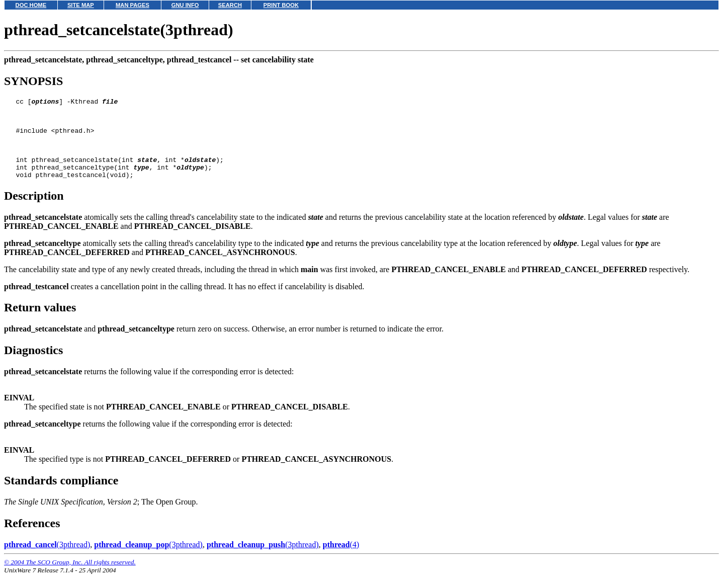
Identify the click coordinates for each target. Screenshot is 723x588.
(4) (341, 558)
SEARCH (230, 5)
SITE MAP (81, 5)
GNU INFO (185, 5)
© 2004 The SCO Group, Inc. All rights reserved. (70, 576)
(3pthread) (47, 558)
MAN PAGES (132, 5)
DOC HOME (31, 5)
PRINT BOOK (281, 5)
